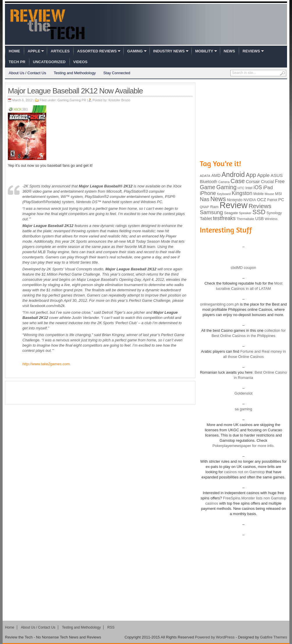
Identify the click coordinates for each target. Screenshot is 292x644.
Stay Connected (117, 73)
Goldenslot (243, 393)
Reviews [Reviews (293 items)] (260, 206)
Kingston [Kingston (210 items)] (242, 193)
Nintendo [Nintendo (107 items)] (235, 200)
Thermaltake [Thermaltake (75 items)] (245, 219)
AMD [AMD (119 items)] (216, 175)
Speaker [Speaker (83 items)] (245, 213)
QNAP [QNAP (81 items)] (204, 207)
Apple (34, 51)
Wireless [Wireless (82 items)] (271, 219)
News (229, 51)
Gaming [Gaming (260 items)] (226, 187)
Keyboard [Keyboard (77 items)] (224, 194)
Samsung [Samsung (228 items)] (211, 212)
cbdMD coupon (243, 268)
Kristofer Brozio (119, 100)
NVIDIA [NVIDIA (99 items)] (250, 200)
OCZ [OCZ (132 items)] (262, 200)
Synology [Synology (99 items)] (274, 213)
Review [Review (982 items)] (234, 205)
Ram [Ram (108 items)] (214, 207)
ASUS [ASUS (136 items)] (277, 175)
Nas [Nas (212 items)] (205, 199)
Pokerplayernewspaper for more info (243, 446)
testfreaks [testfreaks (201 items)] (224, 218)
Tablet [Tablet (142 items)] (206, 218)
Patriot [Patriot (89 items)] (272, 200)
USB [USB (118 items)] (259, 219)
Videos (80, 62)
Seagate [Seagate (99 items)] (231, 213)
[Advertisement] (100, 393)
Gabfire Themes (274, 637)
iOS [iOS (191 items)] (258, 187)
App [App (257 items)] (251, 175)
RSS (111, 627)
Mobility (204, 51)
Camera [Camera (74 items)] (224, 182)
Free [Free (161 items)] (280, 181)
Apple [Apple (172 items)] (263, 175)
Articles (60, 51)
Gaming (135, 51)
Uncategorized (49, 62)
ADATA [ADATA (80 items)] (205, 176)
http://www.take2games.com (46, 364)
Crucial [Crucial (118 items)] (267, 182)
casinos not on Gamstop (244, 472)
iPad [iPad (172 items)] (268, 188)
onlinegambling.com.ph (220, 304)
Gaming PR (78, 100)
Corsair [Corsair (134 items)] (253, 181)
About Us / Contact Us (27, 73)
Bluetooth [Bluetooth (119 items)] (209, 182)
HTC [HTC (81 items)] (241, 188)
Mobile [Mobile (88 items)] (258, 194)
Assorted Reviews (97, 51)
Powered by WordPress (215, 637)
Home (14, 51)
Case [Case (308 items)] (238, 181)
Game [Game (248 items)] (208, 187)
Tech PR (17, 62)
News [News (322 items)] (218, 199)
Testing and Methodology (75, 73)
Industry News (169, 51)
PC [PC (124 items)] (281, 200)
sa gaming (243, 409)
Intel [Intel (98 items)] (249, 188)
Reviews (251, 51)
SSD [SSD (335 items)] (259, 212)
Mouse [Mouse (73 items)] (269, 194)
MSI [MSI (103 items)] (278, 194)
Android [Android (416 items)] (233, 175)
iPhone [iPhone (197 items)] (208, 193)
